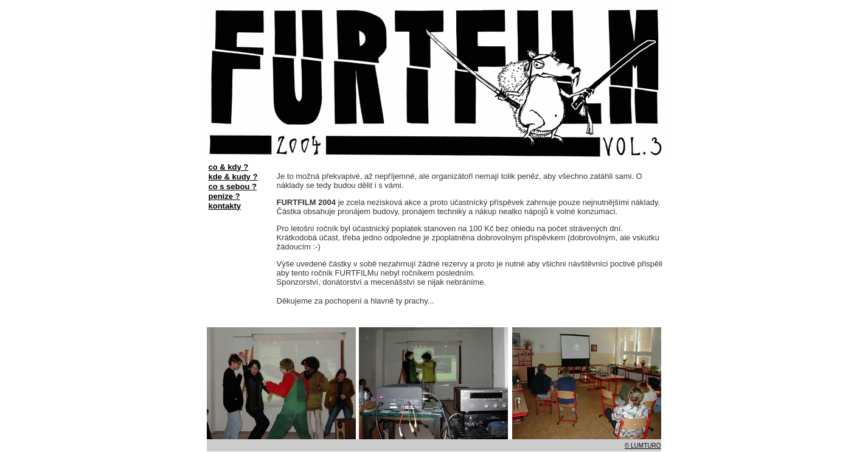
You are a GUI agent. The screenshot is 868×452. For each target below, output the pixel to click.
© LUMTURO (643, 446)
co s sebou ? (233, 186)
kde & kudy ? (233, 177)
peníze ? (224, 196)
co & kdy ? (229, 167)
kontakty (225, 206)
